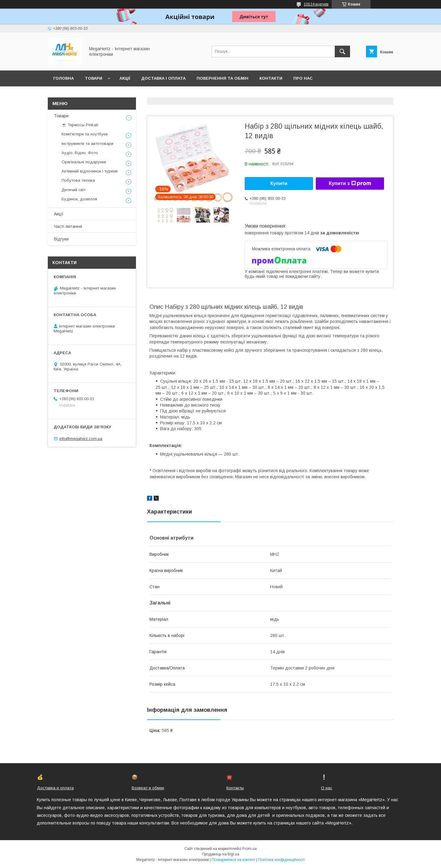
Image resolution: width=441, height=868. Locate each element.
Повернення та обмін (222, 78)
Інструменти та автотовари (87, 144)
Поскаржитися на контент (234, 860)
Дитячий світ (73, 190)
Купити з (350, 184)
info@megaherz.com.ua (81, 439)
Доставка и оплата (55, 788)
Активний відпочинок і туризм (90, 171)
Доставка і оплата (163, 78)
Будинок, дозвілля (79, 199)
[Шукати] (342, 51)
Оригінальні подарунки (84, 162)
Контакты (235, 788)
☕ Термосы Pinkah (80, 125)
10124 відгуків (316, 4)
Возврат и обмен (148, 788)
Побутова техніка (78, 180)
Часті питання (68, 226)
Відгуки (61, 239)
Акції (125, 78)
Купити (279, 183)
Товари (94, 78)
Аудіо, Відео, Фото (80, 153)
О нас (327, 788)
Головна (64, 78)
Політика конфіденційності (281, 860)
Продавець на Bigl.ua (221, 854)
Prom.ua (249, 849)
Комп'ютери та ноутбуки (85, 134)
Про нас (303, 78)
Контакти (271, 78)
